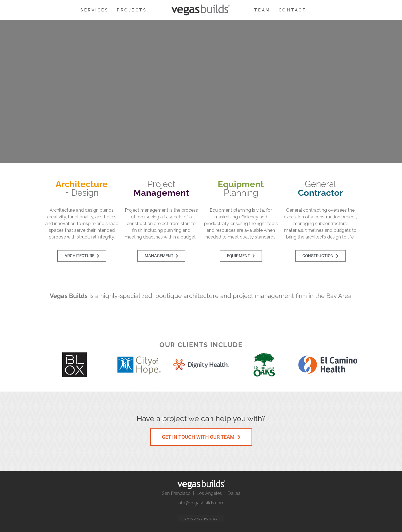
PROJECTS (132, 10)
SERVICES (94, 10)
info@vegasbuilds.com (201, 503)
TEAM (262, 10)
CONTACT (293, 10)
